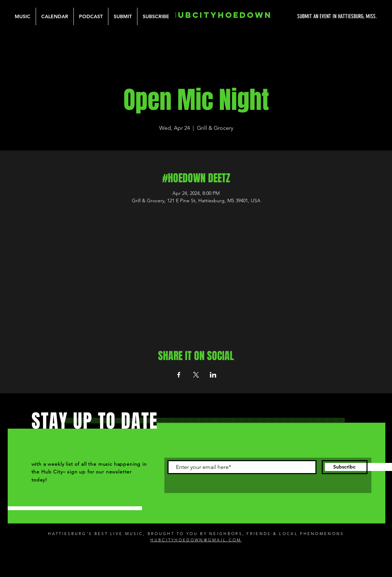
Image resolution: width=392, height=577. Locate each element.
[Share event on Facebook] (179, 375)
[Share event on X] (196, 375)
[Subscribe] (345, 467)
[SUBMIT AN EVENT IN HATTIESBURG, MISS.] (311, 16)
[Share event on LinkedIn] (213, 375)
